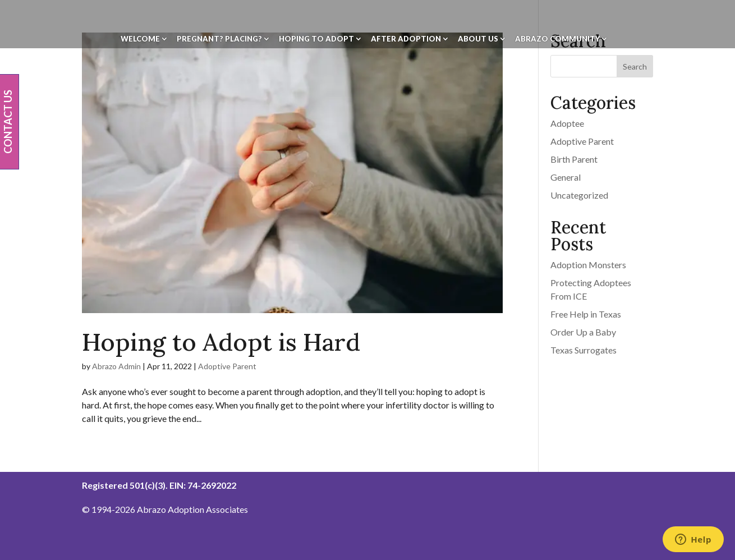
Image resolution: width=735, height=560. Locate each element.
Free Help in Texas (586, 314)
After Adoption (406, 39)
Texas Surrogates (584, 350)
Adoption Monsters (588, 265)
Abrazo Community (557, 39)
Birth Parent (574, 159)
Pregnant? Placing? (219, 39)
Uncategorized (579, 195)
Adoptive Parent (227, 366)
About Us (478, 39)
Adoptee (567, 123)
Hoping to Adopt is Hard (221, 342)
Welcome (140, 39)
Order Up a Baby (583, 332)
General (566, 177)
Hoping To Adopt (316, 39)
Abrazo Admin (116, 366)
